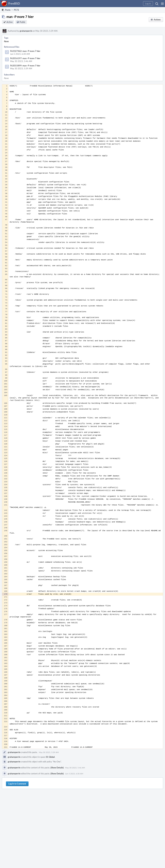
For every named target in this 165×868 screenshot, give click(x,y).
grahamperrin (26, 31)
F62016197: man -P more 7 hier (25, 58)
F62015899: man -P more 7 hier (25, 66)
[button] (162, 4)
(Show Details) (57, 768)
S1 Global (50, 757)
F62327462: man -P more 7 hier (25, 51)
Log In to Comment (17, 784)
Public (22, 22)
